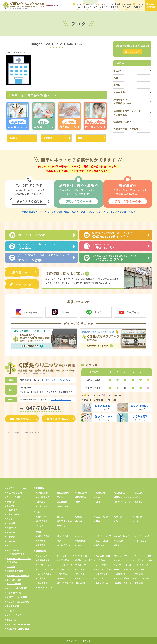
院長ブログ (20, 272)
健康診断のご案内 (123, 122)
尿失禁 (60, 497)
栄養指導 (139, 516)
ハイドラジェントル (45, 569)
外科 (80, 138)
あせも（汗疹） (64, 545)
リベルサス (62, 574)
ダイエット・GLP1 (65, 555)
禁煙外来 (61, 526)
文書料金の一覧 (14, 592)
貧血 (117, 521)
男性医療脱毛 (43, 560)
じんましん (81, 536)
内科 (116, 78)
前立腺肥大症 (43, 497)
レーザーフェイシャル (143, 560)
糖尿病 (60, 516)
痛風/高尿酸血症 (64, 521)
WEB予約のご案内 (15, 492)
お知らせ (11, 610)
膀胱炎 (138, 497)
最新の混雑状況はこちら (65, 212)
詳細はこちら (132, 52)
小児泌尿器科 (82, 492)
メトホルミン (102, 574)
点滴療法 (41, 578)
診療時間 (11, 523)
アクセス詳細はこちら (61, 399)
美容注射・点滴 (103, 555)
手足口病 (100, 545)
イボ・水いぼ (141, 541)
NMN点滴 (81, 583)
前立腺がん (120, 492)
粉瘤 (59, 541)
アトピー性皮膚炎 (143, 536)
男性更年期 (42, 506)
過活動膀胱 (62, 502)
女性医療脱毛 (63, 560)
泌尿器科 (118, 71)
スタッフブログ (20, 284)
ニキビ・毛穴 (82, 555)
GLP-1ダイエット (45, 574)
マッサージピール (123, 565)
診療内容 (11, 502)
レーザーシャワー (45, 565)
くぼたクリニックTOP (17, 488)
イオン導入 (140, 569)
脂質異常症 (42, 521)
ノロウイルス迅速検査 (17, 588)
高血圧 (79, 516)
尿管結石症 (81, 497)
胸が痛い (80, 521)
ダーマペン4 (101, 565)
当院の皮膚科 (43, 536)
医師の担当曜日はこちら (35, 212)
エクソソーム (102, 583)
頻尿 (78, 502)
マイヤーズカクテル (45, 587)
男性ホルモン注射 (65, 583)
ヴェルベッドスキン (142, 565)
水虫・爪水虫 (102, 541)
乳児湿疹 (41, 545)
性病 (98, 497)
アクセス (11, 519)
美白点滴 (139, 583)
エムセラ (139, 502)
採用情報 (11, 566)
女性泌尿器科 (63, 492)
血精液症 (41, 502)
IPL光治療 (100, 560)
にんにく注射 (43, 583)
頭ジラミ (119, 545)
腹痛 (137, 521)
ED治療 (99, 502)
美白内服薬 (120, 574)
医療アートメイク (123, 569)
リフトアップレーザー (65, 565)
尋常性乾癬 (81, 541)
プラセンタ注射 (122, 578)
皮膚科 (117, 85)
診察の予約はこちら (22, 419)
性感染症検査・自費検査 (126, 129)
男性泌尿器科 (43, 492)
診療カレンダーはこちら (94, 212)
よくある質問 (13, 606)
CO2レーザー (82, 565)
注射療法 (139, 574)
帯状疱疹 (41, 541)
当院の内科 (42, 516)
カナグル (80, 574)
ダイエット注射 (142, 578)
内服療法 (61, 578)
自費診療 (48, 138)
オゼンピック (82, 578)
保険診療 (13, 138)
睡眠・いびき (102, 516)
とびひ (79, 545)
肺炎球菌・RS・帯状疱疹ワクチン (124, 101)
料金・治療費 (13, 514)
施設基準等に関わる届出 (18, 629)
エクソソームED (123, 502)
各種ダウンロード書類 (17, 597)
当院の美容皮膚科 (84, 560)
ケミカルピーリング (65, 569)
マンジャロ (101, 578)
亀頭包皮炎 (101, 492)
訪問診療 (11, 541)
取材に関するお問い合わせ (19, 624)
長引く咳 (119, 516)
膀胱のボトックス (123, 497)
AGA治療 (119, 541)
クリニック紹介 (14, 497)
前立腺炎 (139, 492)
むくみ (40, 526)
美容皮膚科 (119, 92)
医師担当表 (12, 528)
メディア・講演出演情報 (18, 601)
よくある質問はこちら (123, 212)
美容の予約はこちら (59, 419)
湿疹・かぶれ (63, 536)
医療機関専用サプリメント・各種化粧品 (127, 113)
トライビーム (121, 560)
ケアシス (80, 569)
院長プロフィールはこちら (58, 380)
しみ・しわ (42, 555)
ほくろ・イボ (121, 555)
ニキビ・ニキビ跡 (104, 536)
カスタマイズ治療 (143, 555)
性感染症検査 (63, 506)
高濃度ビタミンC (123, 583)
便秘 (98, 521)
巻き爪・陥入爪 (122, 536)
